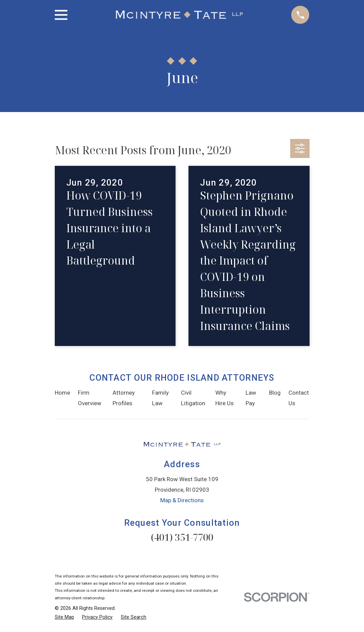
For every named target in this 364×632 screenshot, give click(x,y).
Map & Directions (182, 500)
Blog (275, 393)
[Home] (179, 15)
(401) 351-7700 (182, 537)
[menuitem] (64, 617)
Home (62, 393)
